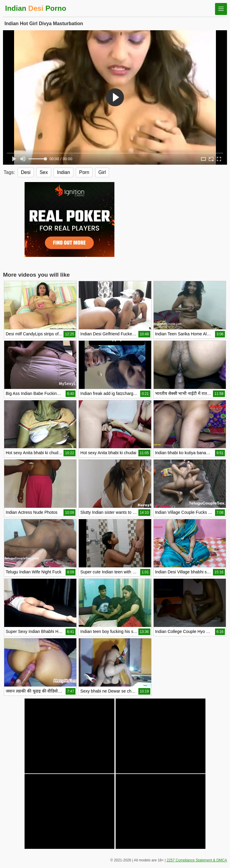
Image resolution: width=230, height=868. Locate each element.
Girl (102, 172)
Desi (26, 172)
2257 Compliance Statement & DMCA (197, 860)
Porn (84, 172)
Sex (44, 172)
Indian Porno (36, 8)
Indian (63, 172)
